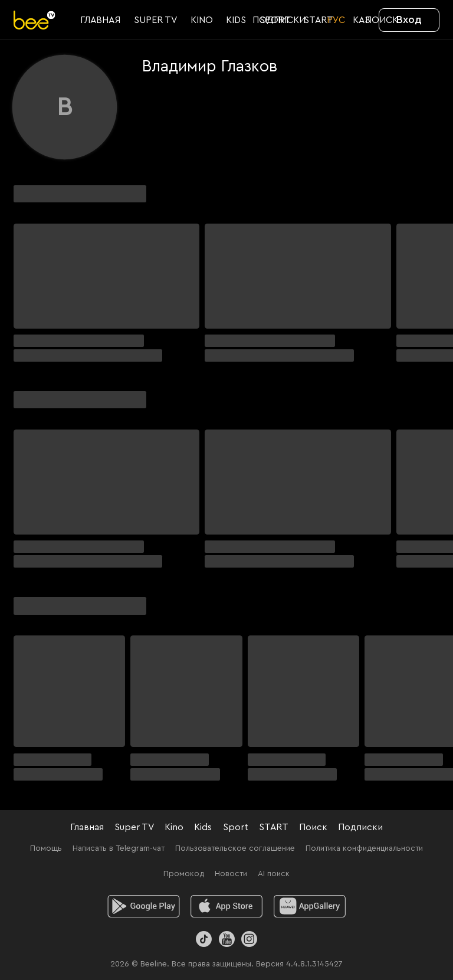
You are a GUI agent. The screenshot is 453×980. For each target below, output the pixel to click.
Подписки (360, 827)
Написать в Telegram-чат (119, 848)
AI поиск (274, 874)
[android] (144, 906)
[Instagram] (249, 939)
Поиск (313, 827)
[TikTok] (204, 939)
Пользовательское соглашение (235, 848)
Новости (231, 874)
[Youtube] (226, 939)
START (274, 827)
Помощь (46, 848)
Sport (236, 827)
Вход (409, 19)
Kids (203, 827)
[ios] (227, 906)
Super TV (134, 827)
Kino (174, 827)
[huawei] (310, 906)
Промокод (184, 874)
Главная (87, 827)
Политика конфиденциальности (364, 848)
